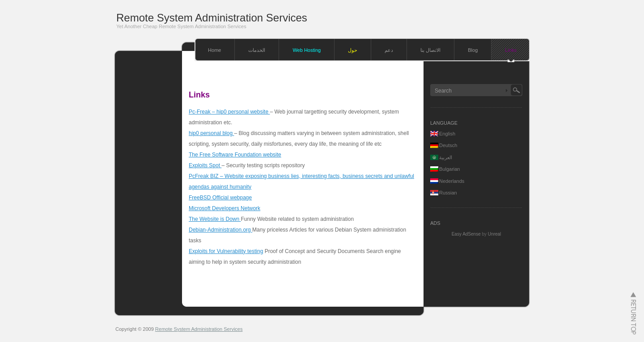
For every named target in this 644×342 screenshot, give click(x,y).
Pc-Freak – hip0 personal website (229, 112)
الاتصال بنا (430, 50)
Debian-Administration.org (220, 230)
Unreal (494, 234)
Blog (473, 50)
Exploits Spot (205, 165)
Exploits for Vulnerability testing (226, 251)
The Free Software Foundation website (235, 155)
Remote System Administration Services (212, 18)
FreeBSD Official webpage (220, 198)
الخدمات (257, 50)
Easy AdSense (466, 234)
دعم (389, 50)
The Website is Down (215, 219)
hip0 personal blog (211, 133)
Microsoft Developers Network (225, 208)
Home (214, 50)
